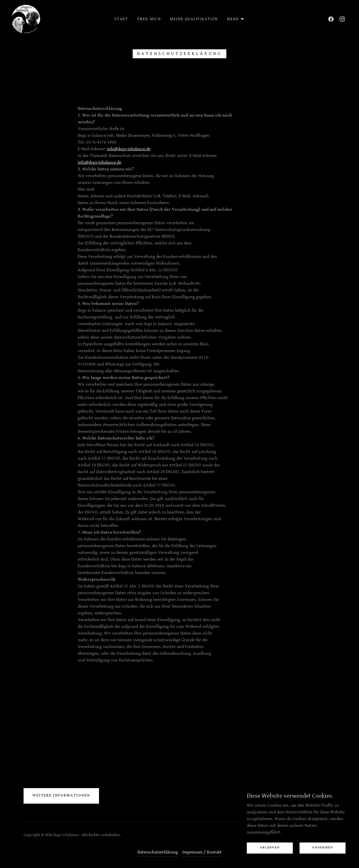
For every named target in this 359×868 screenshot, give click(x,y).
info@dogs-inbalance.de (129, 149)
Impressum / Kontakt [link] (202, 852)
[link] (26, 19)
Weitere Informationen (61, 795)
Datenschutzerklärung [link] (158, 852)
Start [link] (121, 19)
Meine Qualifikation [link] (194, 19)
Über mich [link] (149, 19)
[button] (236, 19)
